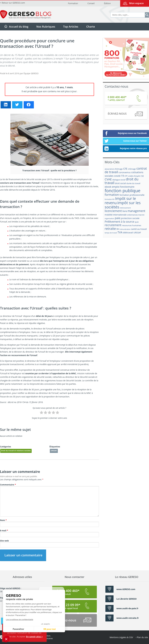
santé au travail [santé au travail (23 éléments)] (139, 229)
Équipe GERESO (31, 73)
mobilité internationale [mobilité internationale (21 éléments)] (116, 215)
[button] (6, 639)
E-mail (4, 530)
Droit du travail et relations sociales (16, 451)
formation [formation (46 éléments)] (112, 195)
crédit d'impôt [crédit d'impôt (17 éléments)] (134, 176)
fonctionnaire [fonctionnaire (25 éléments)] (127, 187)
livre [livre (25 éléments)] (125, 211)
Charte (91, 27)
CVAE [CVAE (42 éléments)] (108, 179)
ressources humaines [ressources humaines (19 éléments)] (132, 225)
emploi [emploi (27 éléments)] (116, 187)
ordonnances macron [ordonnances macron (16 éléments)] (136, 215)
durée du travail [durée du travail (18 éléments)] (133, 183)
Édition (107, 3)
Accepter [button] (21, 636)
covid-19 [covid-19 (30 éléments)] (119, 176)
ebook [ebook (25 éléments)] (108, 187)
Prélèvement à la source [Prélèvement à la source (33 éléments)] (119, 222)
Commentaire (8, 485)
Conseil (91, 3)
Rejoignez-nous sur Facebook (126, 133)
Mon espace (136, 3)
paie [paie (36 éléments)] (118, 218)
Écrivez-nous (125, 114)
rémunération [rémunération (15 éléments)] (125, 229)
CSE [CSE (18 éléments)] (142, 176)
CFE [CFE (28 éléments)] (125, 169)
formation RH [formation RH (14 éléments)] (110, 199)
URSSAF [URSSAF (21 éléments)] (137, 233)
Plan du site (142, 637)
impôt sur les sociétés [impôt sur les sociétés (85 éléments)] (123, 205)
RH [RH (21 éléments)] (118, 229)
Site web (4, 541)
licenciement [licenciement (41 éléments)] (113, 211)
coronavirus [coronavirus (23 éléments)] (125, 172)
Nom (3, 520)
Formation (73, 3)
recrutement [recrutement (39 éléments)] (113, 225)
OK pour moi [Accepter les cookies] (22, 629)
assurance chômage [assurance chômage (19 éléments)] (114, 169)
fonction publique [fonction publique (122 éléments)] (123, 191)
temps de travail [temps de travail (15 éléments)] (111, 233)
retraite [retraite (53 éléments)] (110, 229)
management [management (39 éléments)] (136, 211)
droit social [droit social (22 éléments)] (120, 183)
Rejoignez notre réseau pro (126, 149)
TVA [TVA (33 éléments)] (120, 232)
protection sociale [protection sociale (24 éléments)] (130, 218)
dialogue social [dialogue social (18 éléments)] (119, 180)
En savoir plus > (34, 636)
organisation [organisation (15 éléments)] (109, 218)
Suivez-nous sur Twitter (126, 141)
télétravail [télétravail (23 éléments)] (128, 232)
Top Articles (71, 27)
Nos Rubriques (46, 27)
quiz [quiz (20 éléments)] (137, 222)
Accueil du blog (19, 27)
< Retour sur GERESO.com (12, 3)
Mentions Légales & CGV (121, 637)
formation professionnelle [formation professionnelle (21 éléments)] (132, 195)
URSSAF (54, 451)
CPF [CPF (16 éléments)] (126, 176)
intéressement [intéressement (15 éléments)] (125, 208)
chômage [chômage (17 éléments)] (132, 169)
